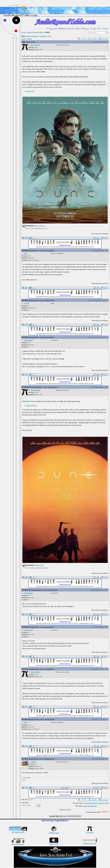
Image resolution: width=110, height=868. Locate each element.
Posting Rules (52, 29)
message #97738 (33, 719)
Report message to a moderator (100, 233)
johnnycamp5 (28, 340)
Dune (23, 42)
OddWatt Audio (54, 832)
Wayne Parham (36, 45)
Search (71, 29)
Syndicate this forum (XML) (93, 812)
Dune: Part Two (31, 406)
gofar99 (33, 762)
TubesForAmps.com (90, 843)
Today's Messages (32, 36)
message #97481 (37, 590)
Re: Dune (25, 250)
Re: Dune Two (27, 387)
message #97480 (37, 387)
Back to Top (65, 810)
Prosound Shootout (18, 843)
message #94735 (33, 337)
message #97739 (33, 759)
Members (63, 29)
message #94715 (33, 251)
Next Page (65, 788)
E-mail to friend (26, 39)
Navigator (43, 36)
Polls (49, 36)
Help (78, 29)
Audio (29, 32)
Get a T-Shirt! (103, 29)
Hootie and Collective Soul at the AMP (96, 803)
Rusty (26, 253)
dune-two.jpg (39, 565)
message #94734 (33, 300)
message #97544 (33, 669)
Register (86, 29)
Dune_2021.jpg (40, 226)
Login (93, 29)
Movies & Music (38, 32)
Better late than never (90, 806)
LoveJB (26, 303)
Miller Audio (54, 843)
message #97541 (33, 627)
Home (23, 32)
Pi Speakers (90, 832)
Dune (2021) (30, 91)
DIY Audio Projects (18, 831)
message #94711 (31, 42)
